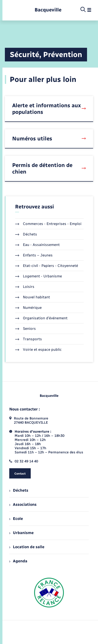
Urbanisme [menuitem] (21, 533)
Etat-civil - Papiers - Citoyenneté (47, 266)
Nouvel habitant (33, 297)
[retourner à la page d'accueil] (48, 10)
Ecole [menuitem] (16, 519)
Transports (29, 339)
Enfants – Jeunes (34, 255)
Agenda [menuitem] (18, 561)
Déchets (26, 234)
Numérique (28, 308)
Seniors (25, 329)
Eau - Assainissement (37, 245)
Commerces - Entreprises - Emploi (48, 224)
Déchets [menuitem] (19, 490)
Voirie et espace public (38, 350)
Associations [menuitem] (23, 504)
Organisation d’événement (41, 318)
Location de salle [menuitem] (27, 547)
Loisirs (25, 287)
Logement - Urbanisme (39, 276)
